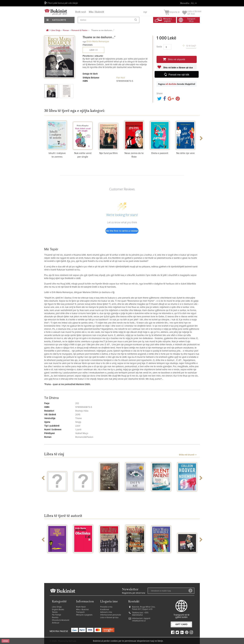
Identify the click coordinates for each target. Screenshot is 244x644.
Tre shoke (57, 556)
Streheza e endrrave (109, 557)
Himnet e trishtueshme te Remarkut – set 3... (187, 560)
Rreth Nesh (81, 607)
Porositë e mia (106, 607)
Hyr (145, 12)
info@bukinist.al (139, 621)
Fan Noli (121, 78)
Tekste (55, 612)
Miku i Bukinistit (96, 12)
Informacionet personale (111, 615)
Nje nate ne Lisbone (135, 557)
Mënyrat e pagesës (84, 615)
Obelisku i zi (83, 556)
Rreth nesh (81, 12)
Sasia (159, 47)
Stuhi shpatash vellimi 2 (109, 495)
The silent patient (161, 495)
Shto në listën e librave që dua (178, 68)
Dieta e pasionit (160, 153)
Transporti (80, 612)
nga (84, 42)
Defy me (135, 494)
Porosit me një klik (179, 74)
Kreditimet (105, 610)
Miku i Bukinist (82, 610)
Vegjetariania (83, 494)
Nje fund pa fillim (108, 153)
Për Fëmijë (56, 615)
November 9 (187, 494)
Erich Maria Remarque (98, 42)
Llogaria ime (109, 602)
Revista (55, 618)
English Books (58, 610)
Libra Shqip (57, 607)
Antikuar (56, 623)
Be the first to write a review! (122, 231)
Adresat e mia (106, 612)
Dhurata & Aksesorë (61, 620)
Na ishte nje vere (185, 153)
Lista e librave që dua (109, 618)
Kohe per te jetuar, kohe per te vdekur (161, 558)
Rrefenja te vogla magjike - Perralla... (57, 497)
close (6, 641)
